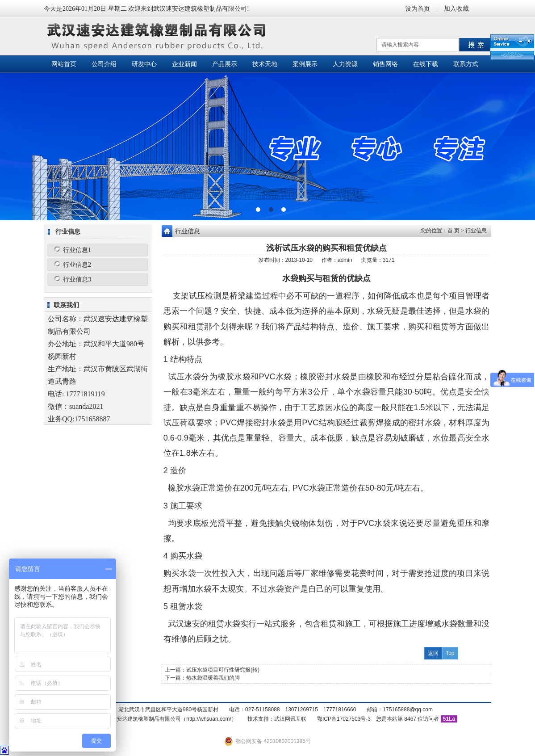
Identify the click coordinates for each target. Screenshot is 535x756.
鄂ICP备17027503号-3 (344, 719)
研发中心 (144, 64)
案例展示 (305, 64)
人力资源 (345, 64)
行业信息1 (77, 250)
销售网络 (385, 64)
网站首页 (64, 64)
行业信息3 (77, 279)
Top (450, 653)
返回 (433, 653)
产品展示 (225, 64)
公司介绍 (104, 64)
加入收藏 (456, 9)
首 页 (453, 231)
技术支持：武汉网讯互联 (277, 719)
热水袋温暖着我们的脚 (213, 678)
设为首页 (418, 9)
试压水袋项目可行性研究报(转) (223, 670)
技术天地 (265, 64)
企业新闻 (184, 64)
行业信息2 (77, 265)
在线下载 (426, 64)
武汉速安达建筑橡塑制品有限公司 (159, 36)
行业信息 (476, 231)
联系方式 (466, 64)
